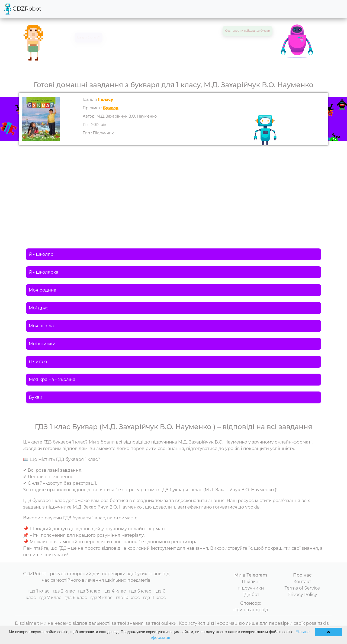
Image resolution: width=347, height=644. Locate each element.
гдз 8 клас (76, 598)
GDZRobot (23, 9)
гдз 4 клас (115, 591)
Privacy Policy (302, 595)
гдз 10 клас (128, 598)
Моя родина (43, 290)
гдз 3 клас (89, 591)
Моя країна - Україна (52, 379)
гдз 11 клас (155, 598)
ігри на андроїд (251, 610)
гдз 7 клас (50, 598)
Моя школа (41, 326)
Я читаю (38, 362)
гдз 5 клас (140, 591)
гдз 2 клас (64, 591)
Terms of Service (302, 588)
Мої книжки (42, 344)
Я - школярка (44, 272)
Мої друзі (39, 308)
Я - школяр (41, 254)
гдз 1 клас (39, 591)
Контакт (302, 582)
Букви (36, 397)
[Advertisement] (173, 186)
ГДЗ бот (251, 595)
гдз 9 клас (101, 598)
